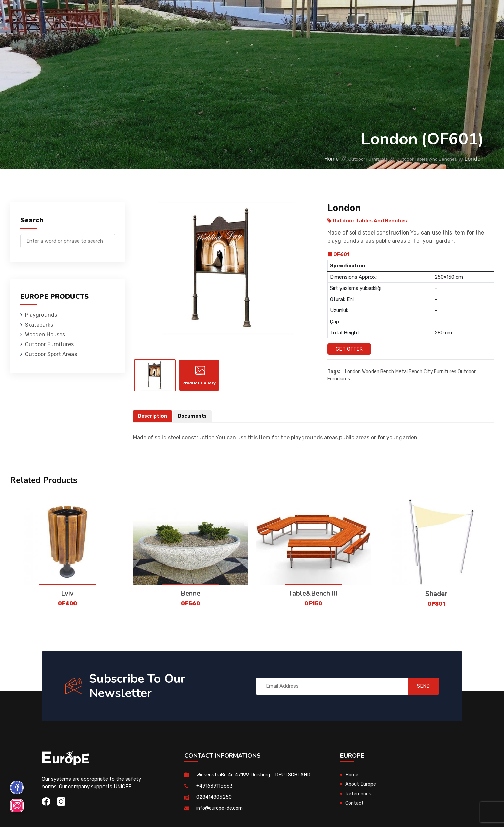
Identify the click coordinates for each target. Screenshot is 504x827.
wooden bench (378, 372)
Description (153, 421)
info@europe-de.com (220, 813)
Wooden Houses (193, 15)
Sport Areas (304, 15)
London (353, 372)
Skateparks (148, 15)
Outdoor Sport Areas (51, 354)
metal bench (409, 372)
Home (303, 159)
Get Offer (349, 349)
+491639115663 (214, 791)
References (345, 15)
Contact (381, 15)
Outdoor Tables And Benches (419, 159)
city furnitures (440, 372)
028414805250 (214, 802)
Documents (194, 421)
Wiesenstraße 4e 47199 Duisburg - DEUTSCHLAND (255, 779)
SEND (419, 691)
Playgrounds (106, 15)
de (467, 16)
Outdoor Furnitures (250, 15)
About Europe (361, 789)
